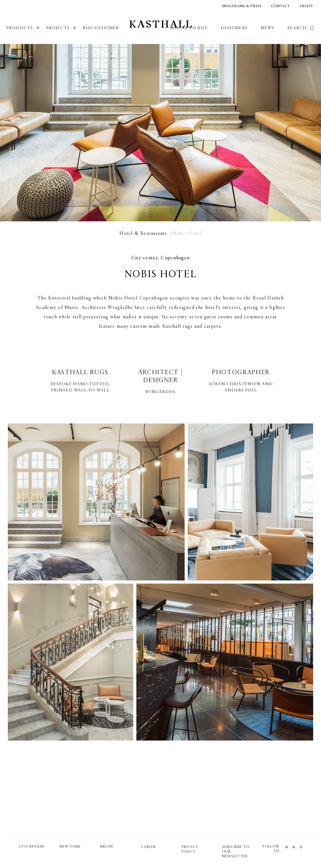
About (306, 6)
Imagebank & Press (242, 6)
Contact (280, 6)
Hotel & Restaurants (143, 234)
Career (148, 847)
